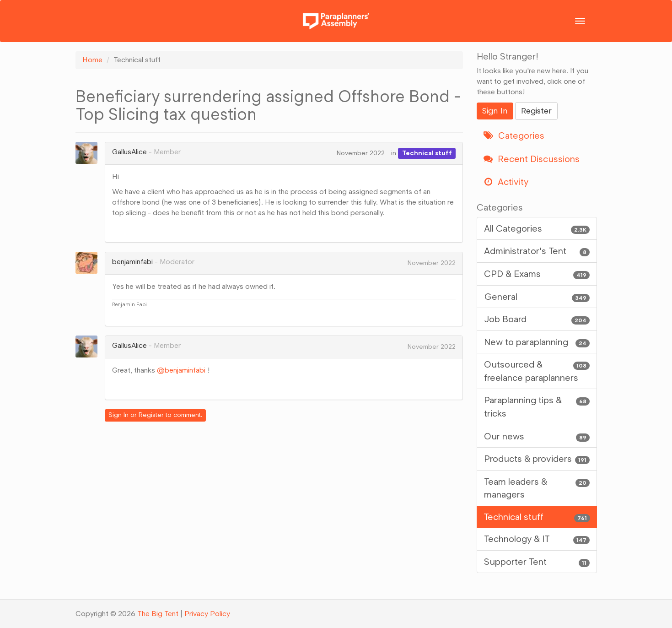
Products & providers (537, 459)
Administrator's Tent (537, 251)
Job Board (537, 319)
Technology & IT (537, 539)
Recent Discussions (532, 159)
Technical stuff (427, 153)
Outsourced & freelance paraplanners (537, 371)
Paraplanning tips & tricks (537, 406)
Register (151, 415)
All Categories (537, 229)
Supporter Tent (537, 562)
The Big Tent (158, 614)
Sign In (118, 415)
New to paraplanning (537, 342)
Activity (506, 182)
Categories (514, 135)
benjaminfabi (132, 262)
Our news (537, 436)
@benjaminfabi (181, 370)
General (537, 297)
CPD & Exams (537, 274)
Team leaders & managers (537, 488)
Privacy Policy (207, 614)
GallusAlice (129, 152)
